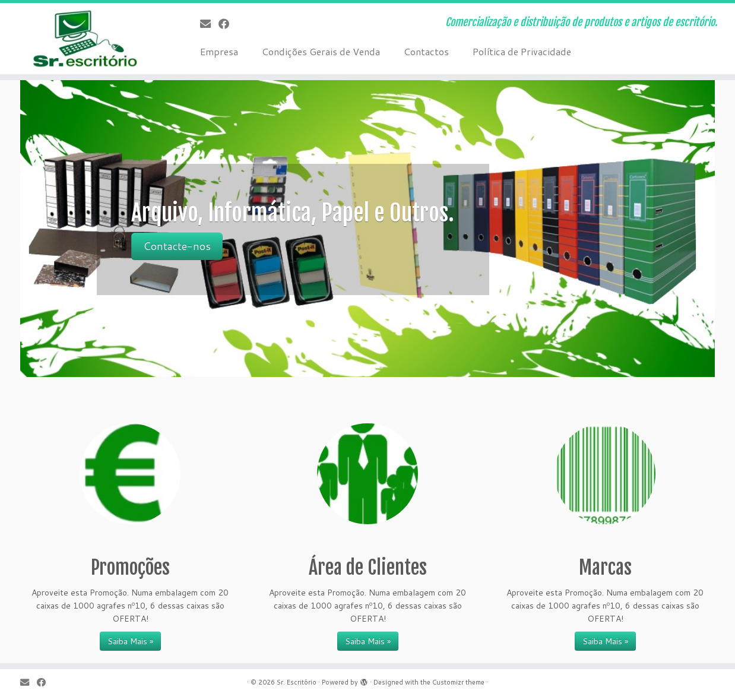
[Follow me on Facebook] (228, 24)
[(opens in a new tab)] (367, 474)
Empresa (219, 51)
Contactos (426, 51)
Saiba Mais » (130, 641)
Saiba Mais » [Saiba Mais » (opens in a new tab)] (368, 641)
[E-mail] (209, 24)
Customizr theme (458, 682)
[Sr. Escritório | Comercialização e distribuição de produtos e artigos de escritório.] (85, 39)
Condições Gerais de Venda (321, 51)
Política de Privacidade (522, 51)
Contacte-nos (177, 246)
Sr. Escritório (297, 682)
